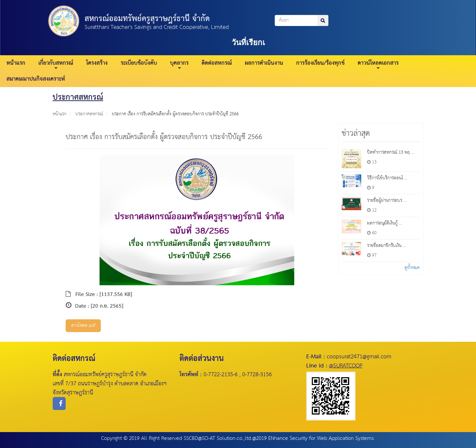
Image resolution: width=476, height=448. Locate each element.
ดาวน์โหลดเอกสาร (378, 64)
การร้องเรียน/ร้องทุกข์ (320, 63)
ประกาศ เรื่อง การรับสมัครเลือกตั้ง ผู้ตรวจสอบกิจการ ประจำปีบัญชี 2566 (175, 114)
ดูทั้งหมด (412, 268)
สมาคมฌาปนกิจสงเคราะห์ (36, 79)
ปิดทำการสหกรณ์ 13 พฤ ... (391, 152)
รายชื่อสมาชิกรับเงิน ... (386, 246)
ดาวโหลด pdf (83, 326)
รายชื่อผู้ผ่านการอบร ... (387, 200)
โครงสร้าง (97, 63)
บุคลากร (179, 64)
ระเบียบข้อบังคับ (139, 63)
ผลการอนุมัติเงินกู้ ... (384, 223)
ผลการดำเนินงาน (264, 63)
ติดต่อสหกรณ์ (217, 63)
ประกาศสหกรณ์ (89, 114)
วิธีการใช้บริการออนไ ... (387, 178)
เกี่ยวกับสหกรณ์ (56, 64)
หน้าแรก (16, 63)
